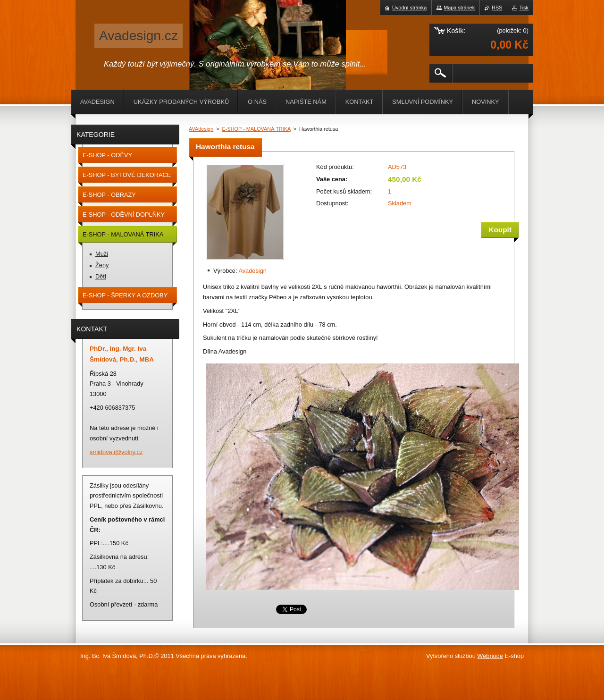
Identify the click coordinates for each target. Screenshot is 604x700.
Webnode (490, 656)
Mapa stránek (459, 8)
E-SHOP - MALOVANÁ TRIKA (256, 129)
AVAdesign (201, 129)
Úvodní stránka (409, 8)
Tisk (524, 8)
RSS (497, 8)
